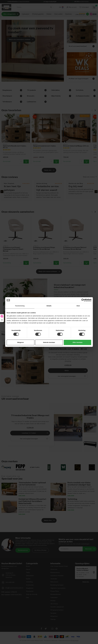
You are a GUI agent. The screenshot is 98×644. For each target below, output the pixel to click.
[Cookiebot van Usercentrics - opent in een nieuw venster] (83, 300)
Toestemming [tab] (20, 306)
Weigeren (21, 342)
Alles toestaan (78, 342)
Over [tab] (78, 306)
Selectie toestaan (49, 342)
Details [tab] (49, 306)
